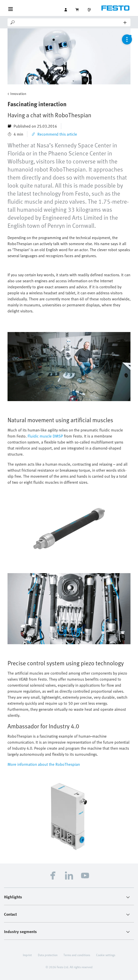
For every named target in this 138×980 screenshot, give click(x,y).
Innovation (18, 94)
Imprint (27, 955)
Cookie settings (106, 955)
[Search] (70, 22)
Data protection (48, 955)
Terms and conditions (77, 955)
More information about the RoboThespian (44, 764)
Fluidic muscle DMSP (45, 436)
